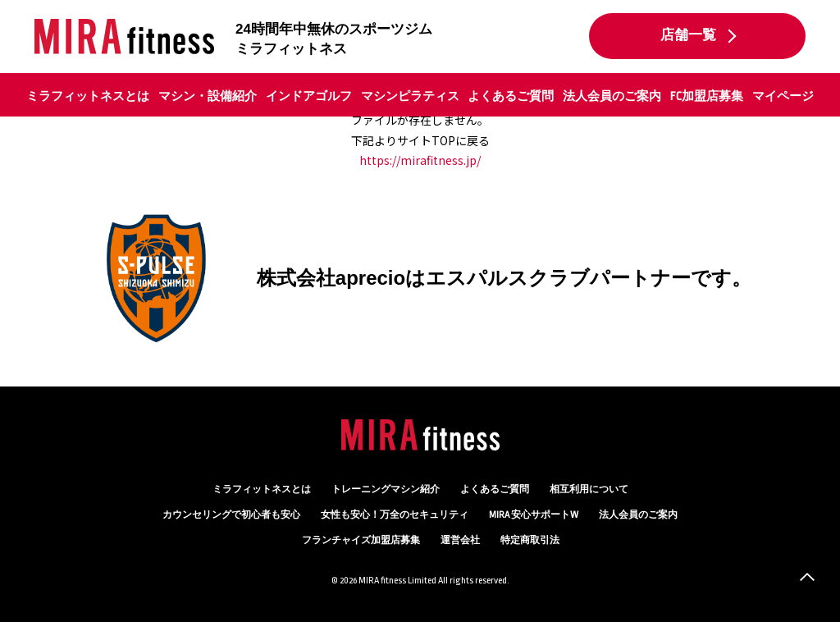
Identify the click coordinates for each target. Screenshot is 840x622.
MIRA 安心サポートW (534, 515)
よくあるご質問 (511, 96)
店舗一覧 (688, 35)
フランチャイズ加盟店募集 (361, 540)
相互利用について (589, 489)
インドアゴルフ (309, 96)
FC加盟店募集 (707, 96)
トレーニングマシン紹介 (386, 489)
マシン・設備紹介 (208, 96)
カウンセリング (231, 515)
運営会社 (460, 540)
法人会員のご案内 (612, 96)
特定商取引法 (530, 540)
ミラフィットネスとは (88, 96)
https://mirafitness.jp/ (420, 160)
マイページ (783, 96)
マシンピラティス (410, 96)
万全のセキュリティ (395, 515)
